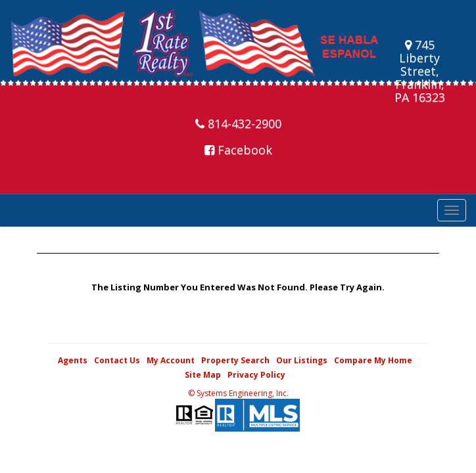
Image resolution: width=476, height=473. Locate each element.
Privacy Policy (256, 375)
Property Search (235, 360)
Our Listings (302, 360)
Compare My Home (373, 360)
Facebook (238, 150)
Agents (73, 360)
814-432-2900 (238, 124)
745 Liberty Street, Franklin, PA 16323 (420, 71)
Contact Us (117, 360)
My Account (171, 360)
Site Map (203, 375)
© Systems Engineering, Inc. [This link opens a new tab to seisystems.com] (238, 393)
